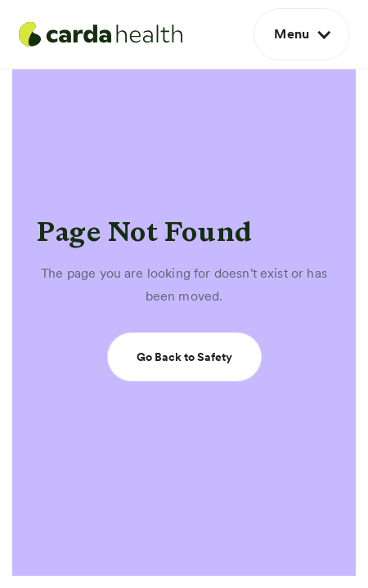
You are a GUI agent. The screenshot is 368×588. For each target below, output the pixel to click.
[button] (301, 34)
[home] (101, 34)
